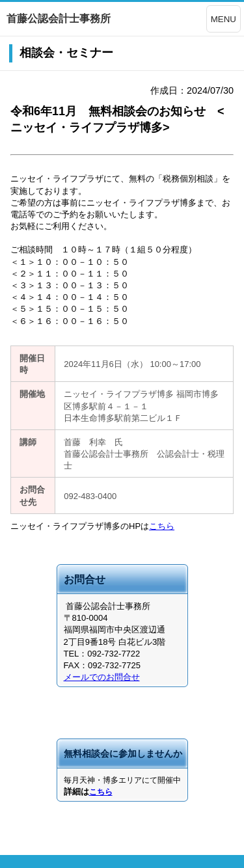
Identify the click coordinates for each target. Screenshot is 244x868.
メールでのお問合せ (102, 677)
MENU (224, 19)
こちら (162, 526)
